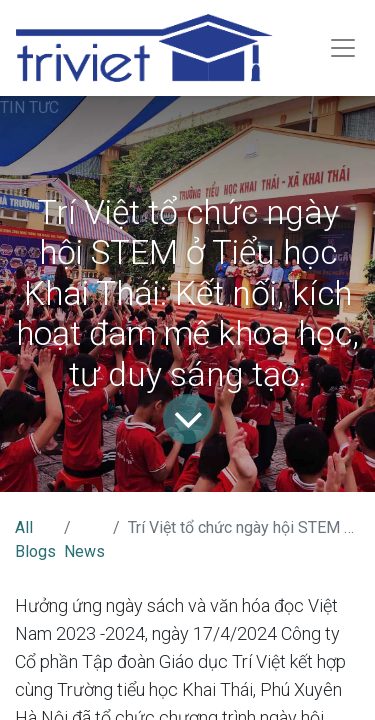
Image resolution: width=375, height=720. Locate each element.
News (84, 551)
